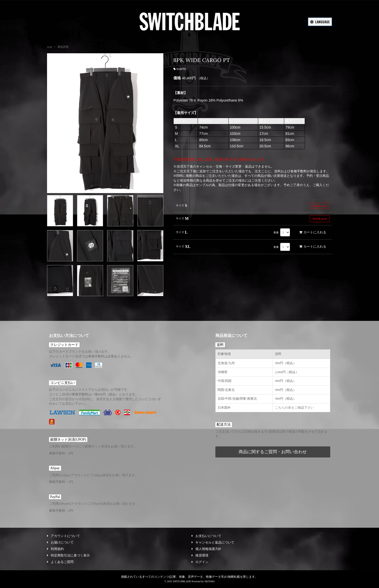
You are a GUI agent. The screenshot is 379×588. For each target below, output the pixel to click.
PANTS (179, 69)
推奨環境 (200, 555)
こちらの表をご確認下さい (294, 408)
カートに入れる (313, 232)
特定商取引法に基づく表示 (68, 555)
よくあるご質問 (60, 562)
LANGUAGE (320, 22)
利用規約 (55, 549)
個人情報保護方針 (207, 549)
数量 (276, 232)
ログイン (200, 562)
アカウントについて (64, 536)
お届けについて (60, 542)
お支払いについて (207, 536)
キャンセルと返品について (213, 542)
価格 (177, 78)
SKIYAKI (210, 581)
